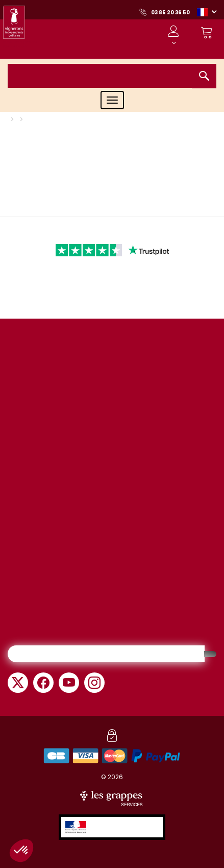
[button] (207, 12)
